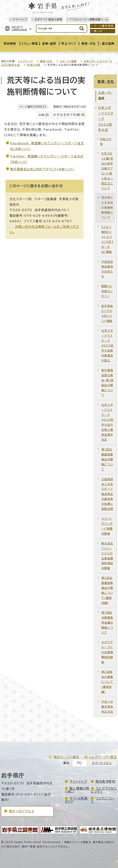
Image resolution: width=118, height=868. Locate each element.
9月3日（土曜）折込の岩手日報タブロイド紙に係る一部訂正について (107, 171)
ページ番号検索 (104, 26)
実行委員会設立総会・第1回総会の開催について (107, 383)
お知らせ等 (34, 65)
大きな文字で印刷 (67, 115)
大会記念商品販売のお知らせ (107, 269)
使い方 (98, 31)
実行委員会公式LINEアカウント (42, 169)
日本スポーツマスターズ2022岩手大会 (106, 119)
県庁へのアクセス (22, 811)
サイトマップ (20, 19)
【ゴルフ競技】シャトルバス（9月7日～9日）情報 (107, 239)
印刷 (41, 115)
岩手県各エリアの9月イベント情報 (107, 313)
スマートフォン (102, 763)
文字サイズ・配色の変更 (48, 19)
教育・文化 (46, 61)
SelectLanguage (19, 29)
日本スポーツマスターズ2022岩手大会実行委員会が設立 (107, 346)
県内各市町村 (105, 782)
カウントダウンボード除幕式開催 (107, 526)
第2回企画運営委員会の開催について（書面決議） (107, 590)
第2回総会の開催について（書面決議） (107, 682)
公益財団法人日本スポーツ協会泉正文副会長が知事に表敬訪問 (107, 494)
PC (80, 763)
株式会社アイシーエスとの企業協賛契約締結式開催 (107, 556)
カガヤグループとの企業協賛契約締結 (107, 652)
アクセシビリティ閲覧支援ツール (89, 19)
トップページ (26, 61)
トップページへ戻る (103, 757)
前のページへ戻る (66, 757)
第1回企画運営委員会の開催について (107, 459)
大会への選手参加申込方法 (107, 707)
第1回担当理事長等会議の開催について (107, 623)
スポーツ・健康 (68, 61)
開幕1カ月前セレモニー (107, 291)
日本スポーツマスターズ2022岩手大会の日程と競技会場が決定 (107, 422)
